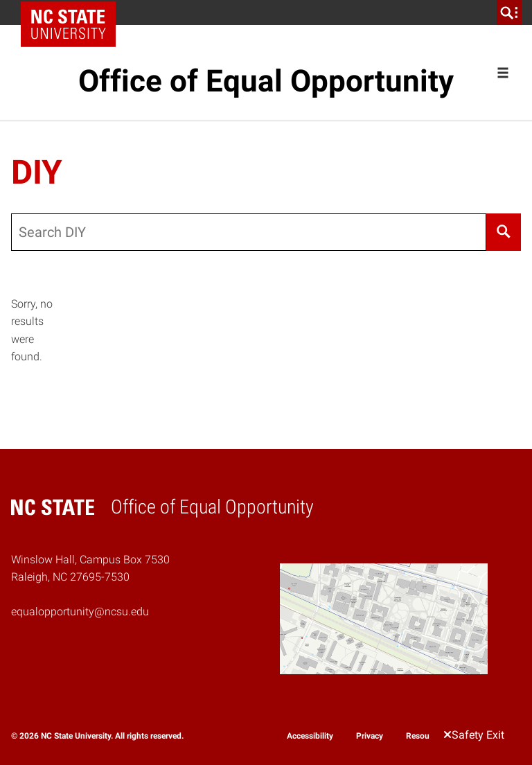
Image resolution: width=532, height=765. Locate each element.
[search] (509, 12)
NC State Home (73, 12)
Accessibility (310, 736)
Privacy (370, 736)
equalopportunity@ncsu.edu (80, 612)
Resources (425, 736)
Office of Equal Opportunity (266, 81)
